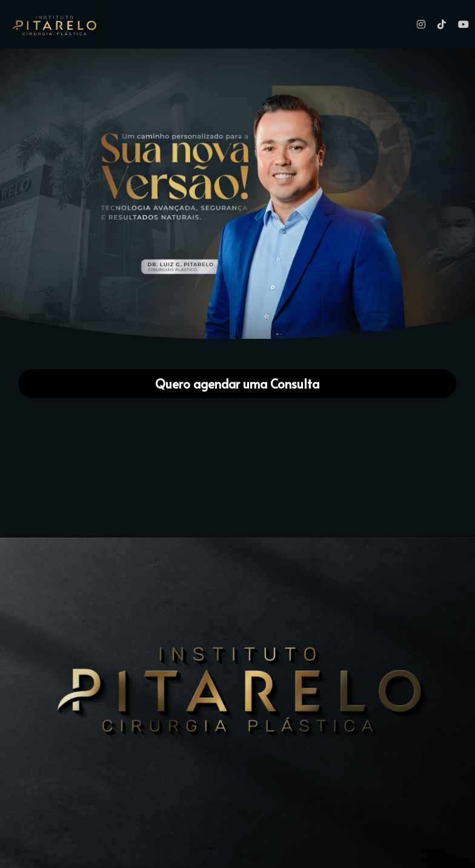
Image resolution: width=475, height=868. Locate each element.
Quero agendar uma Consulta (237, 384)
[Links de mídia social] (421, 24)
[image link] (237, 193)
